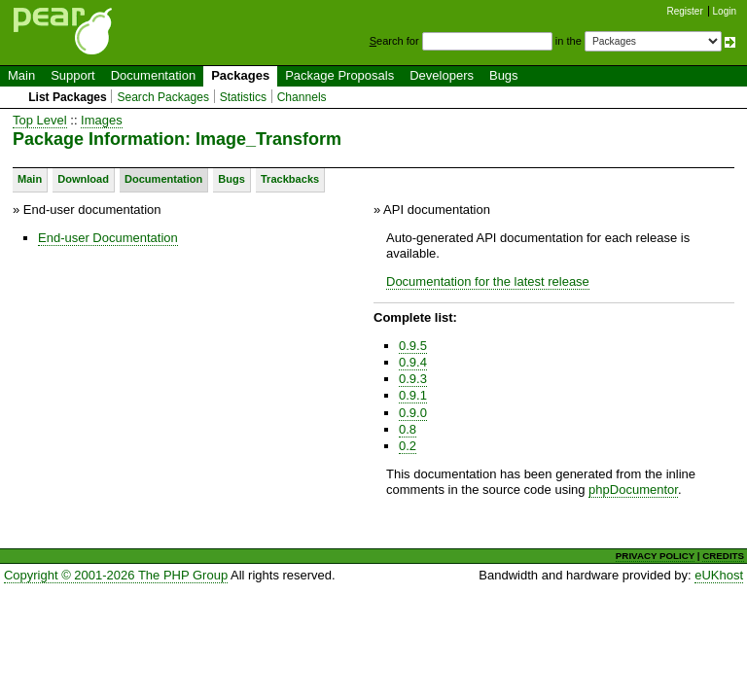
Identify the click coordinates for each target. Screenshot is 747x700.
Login (725, 11)
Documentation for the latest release (488, 281)
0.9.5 (413, 346)
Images (102, 120)
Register (685, 11)
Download (83, 179)
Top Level (40, 120)
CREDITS (723, 556)
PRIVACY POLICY (655, 556)
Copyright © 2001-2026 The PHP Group (116, 575)
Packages (240, 75)
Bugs (504, 75)
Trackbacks (290, 179)
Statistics (243, 97)
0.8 (408, 429)
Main (21, 75)
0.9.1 (413, 395)
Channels (302, 97)
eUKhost (719, 575)
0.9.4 (413, 362)
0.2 (408, 446)
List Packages (68, 97)
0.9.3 (413, 379)
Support (73, 75)
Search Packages (163, 97)
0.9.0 (413, 413)
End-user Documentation (108, 238)
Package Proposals (339, 75)
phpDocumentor (633, 490)
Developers (442, 75)
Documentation (153, 75)
